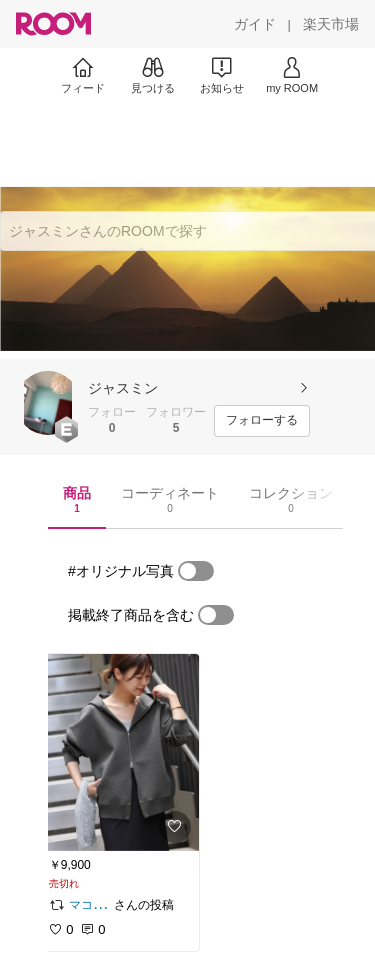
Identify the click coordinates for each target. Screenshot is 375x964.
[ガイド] (255, 24)
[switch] (196, 571)
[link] (118, 752)
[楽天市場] (331, 24)
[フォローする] (262, 421)
